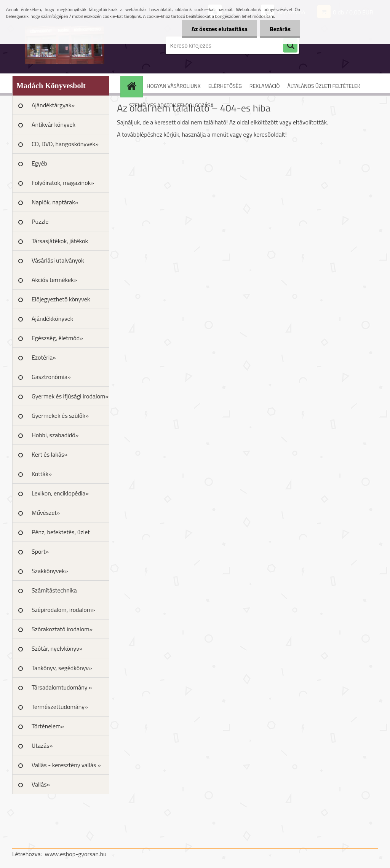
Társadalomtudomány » (62, 687)
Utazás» (42, 745)
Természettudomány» (60, 707)
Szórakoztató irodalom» (62, 629)
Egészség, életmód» (57, 338)
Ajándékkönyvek (52, 319)
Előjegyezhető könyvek (61, 299)
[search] (290, 46)
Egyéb (39, 163)
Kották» (42, 474)
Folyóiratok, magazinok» (63, 183)
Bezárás (280, 29)
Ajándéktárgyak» (53, 105)
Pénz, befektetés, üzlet (61, 532)
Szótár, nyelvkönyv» (57, 648)
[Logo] (65, 45)
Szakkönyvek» (50, 571)
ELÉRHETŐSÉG (225, 86)
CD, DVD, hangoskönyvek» (65, 144)
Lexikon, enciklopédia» (60, 493)
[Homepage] (134, 86)
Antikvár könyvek (54, 124)
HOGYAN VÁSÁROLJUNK (174, 86)
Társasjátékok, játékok (60, 241)
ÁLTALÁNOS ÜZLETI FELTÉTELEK (324, 86)
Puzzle (40, 221)
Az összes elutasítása (220, 29)
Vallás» (41, 784)
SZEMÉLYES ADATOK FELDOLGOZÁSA (171, 105)
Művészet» (46, 513)
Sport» (40, 551)
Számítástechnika (54, 590)
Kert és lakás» (50, 454)
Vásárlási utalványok (58, 260)
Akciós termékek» (54, 280)
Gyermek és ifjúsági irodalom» (70, 396)
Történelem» (48, 726)
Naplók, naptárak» (55, 202)
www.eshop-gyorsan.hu (76, 854)
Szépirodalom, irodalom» (63, 610)
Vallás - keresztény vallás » (66, 765)
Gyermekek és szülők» (60, 416)
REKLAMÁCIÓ (265, 86)
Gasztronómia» (51, 377)
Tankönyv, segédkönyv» (62, 668)
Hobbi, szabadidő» (55, 435)
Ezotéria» (44, 357)
